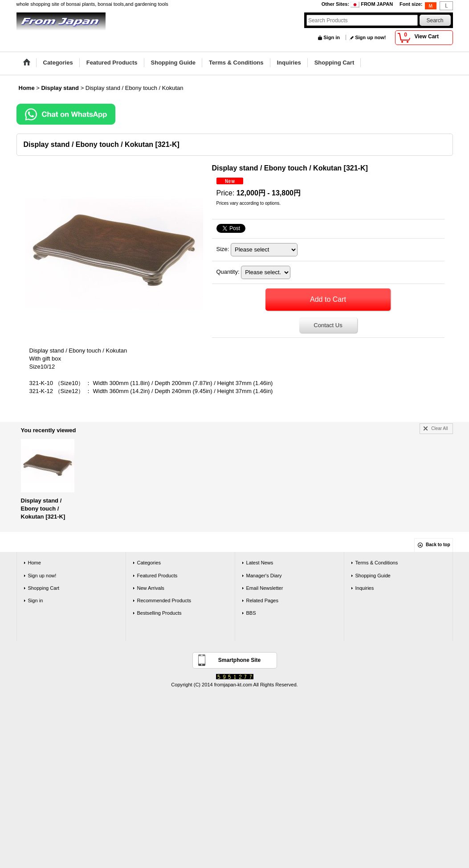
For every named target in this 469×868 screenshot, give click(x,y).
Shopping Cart (44, 588)
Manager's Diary (264, 576)
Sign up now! (370, 37)
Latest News (260, 563)
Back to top (438, 545)
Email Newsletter (265, 588)
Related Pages (262, 600)
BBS (251, 613)
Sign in (332, 37)
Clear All (439, 428)
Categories (149, 563)
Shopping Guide (373, 576)
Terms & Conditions (377, 563)
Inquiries (365, 588)
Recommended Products (164, 600)
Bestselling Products (159, 613)
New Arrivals (151, 588)
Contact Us (328, 325)
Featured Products (157, 576)
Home (35, 563)
